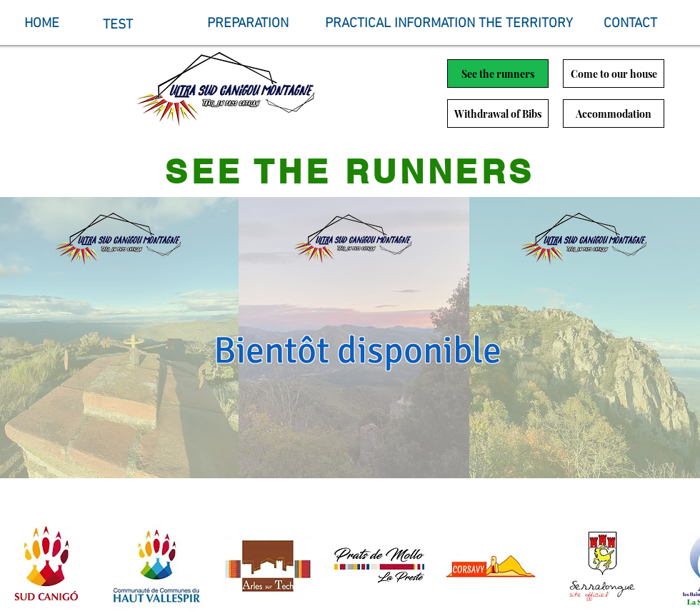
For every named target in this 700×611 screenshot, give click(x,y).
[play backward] (18, 566)
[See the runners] (498, 74)
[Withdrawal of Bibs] (498, 113)
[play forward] (682, 566)
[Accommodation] (614, 113)
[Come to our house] (614, 74)
